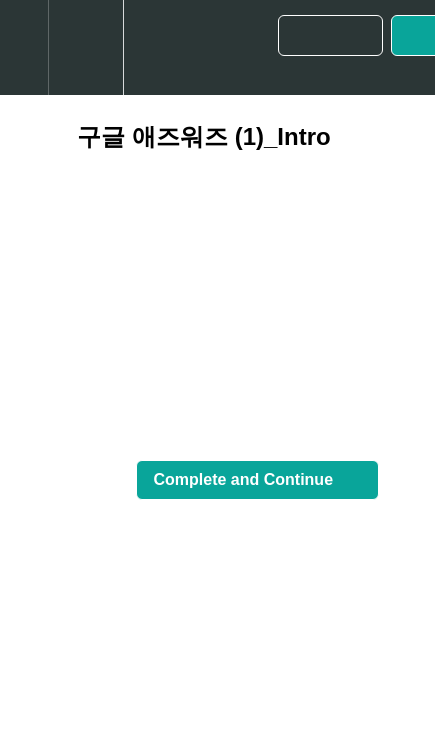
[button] (24, 47)
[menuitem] (85, 47)
